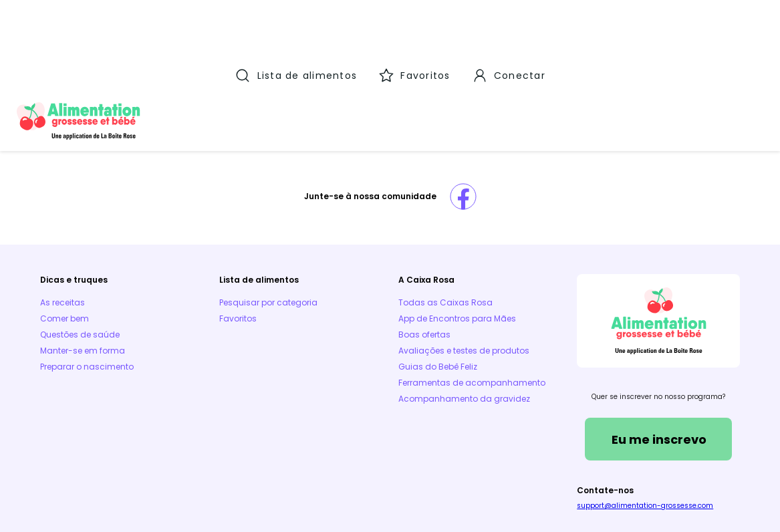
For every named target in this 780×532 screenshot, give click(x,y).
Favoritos (238, 230)
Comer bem (64, 230)
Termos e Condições (84, 460)
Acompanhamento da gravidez (464, 310)
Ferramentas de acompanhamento (472, 294)
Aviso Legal (199, 460)
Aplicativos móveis (531, 460)
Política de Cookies (313, 460)
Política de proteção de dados (677, 460)
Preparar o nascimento (87, 278)
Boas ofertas (424, 246)
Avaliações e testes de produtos (464, 262)
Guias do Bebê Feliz (438, 278)
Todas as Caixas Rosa (445, 214)
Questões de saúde (80, 246)
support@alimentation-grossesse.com (645, 417)
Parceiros (422, 460)
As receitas (62, 214)
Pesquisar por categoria (268, 214)
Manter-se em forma (83, 262)
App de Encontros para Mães (457, 230)
